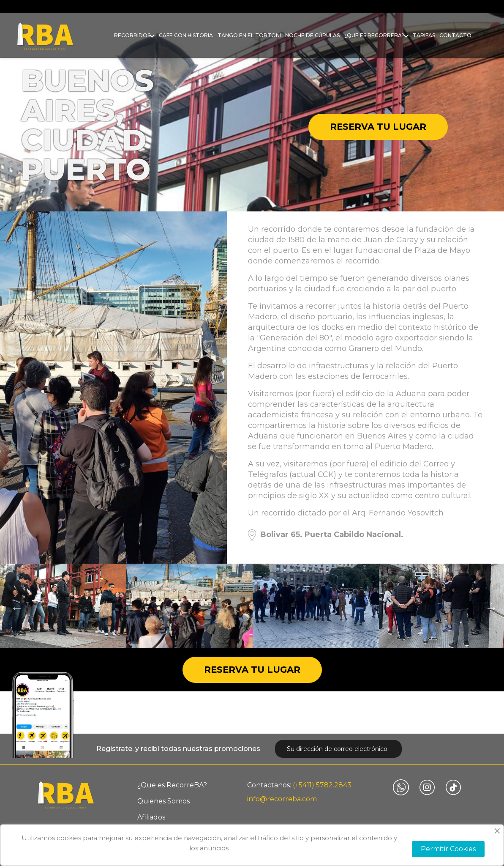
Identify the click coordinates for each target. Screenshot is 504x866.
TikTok (453, 787)
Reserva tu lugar (378, 127)
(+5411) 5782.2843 (322, 785)
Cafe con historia (186, 35)
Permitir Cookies (448, 849)
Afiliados (151, 817)
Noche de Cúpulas (312, 35)
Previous (15, 606)
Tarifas (424, 35)
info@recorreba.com (282, 799)
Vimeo (401, 787)
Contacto (455, 35)
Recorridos (132, 35)
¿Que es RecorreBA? (374, 35)
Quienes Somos (163, 801)
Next (489, 606)
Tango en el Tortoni (249, 35)
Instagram (427, 787)
